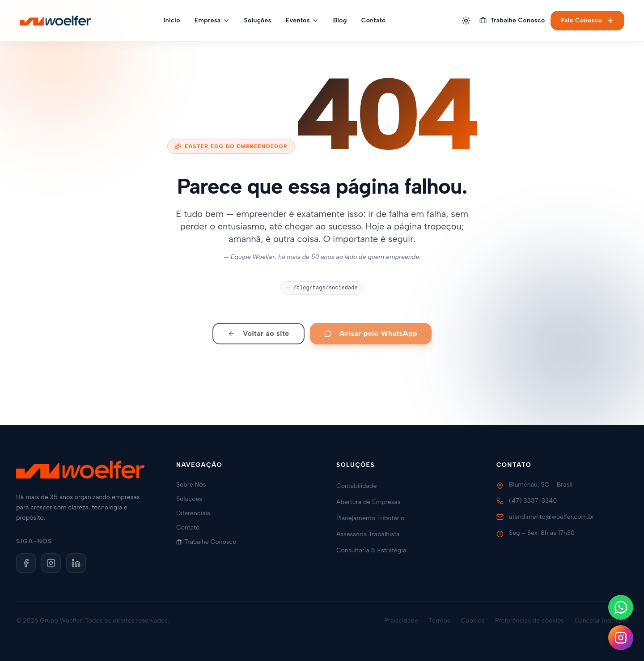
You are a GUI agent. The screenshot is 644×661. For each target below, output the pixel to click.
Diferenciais (197, 513)
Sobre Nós (195, 485)
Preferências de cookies (530, 621)
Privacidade (401, 621)
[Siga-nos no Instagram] (621, 638)
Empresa (212, 20)
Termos (440, 621)
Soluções (258, 20)
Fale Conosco (587, 20)
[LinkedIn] (76, 563)
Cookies (472, 621)
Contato (374, 20)
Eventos (302, 20)
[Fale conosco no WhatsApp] (621, 607)
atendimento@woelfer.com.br (552, 517)
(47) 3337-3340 (533, 501)
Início (172, 20)
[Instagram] (51, 563)
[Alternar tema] (466, 21)
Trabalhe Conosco (512, 20)
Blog (340, 20)
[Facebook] (26, 563)
